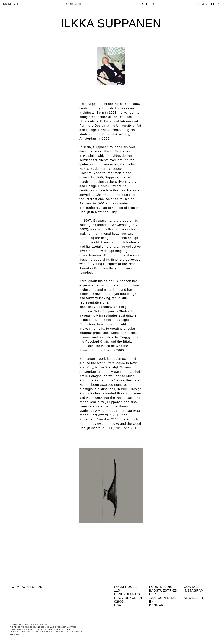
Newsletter (195, 598)
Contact (192, 587)
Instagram (194, 590)
